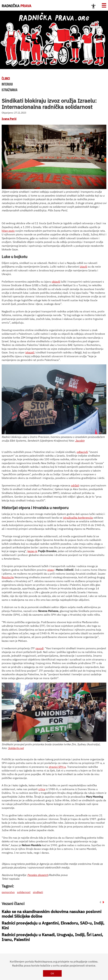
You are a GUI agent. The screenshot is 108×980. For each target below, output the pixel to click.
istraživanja (9, 90)
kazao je (32, 551)
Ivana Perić (9, 119)
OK (52, 973)
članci (6, 79)
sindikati (38, 892)
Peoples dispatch (38, 875)
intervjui (7, 84)
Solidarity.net (16, 748)
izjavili (83, 267)
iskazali (30, 352)
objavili (56, 282)
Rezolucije (8, 577)
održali (75, 485)
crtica (42, 789)
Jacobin (80, 441)
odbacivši (82, 452)
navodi (39, 648)
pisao (51, 570)
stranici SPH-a (57, 767)
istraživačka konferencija (78, 518)
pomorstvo (8, 892)
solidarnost (24, 892)
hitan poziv (8, 231)
